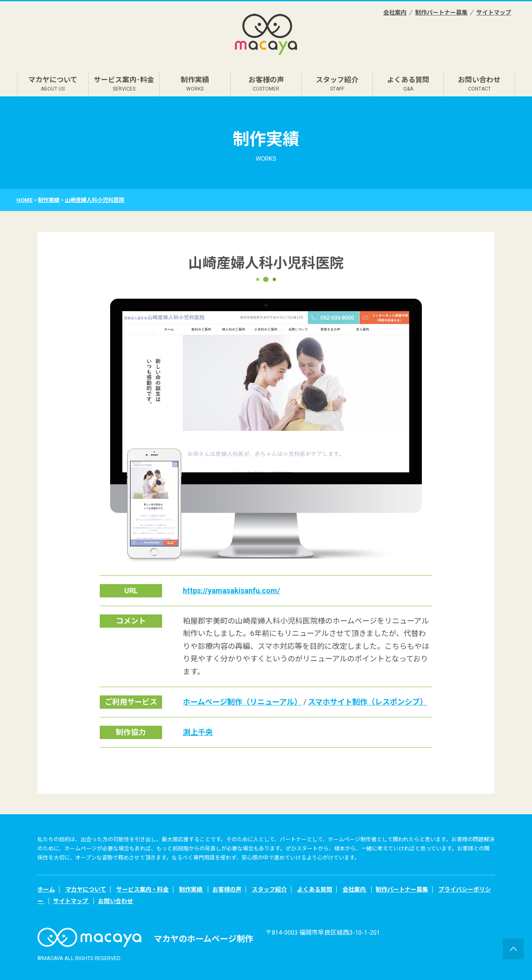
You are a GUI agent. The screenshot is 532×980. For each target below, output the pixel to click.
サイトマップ (494, 12)
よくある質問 (408, 84)
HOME (25, 200)
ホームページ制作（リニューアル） (242, 702)
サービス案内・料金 (143, 889)
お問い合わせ (479, 84)
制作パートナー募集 (441, 12)
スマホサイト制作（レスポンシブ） (368, 702)
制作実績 (195, 84)
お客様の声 (266, 84)
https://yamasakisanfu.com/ (232, 591)
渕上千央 (198, 732)
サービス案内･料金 (124, 84)
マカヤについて (53, 84)
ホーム (46, 889)
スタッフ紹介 (337, 84)
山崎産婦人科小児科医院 (95, 200)
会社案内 (395, 12)
